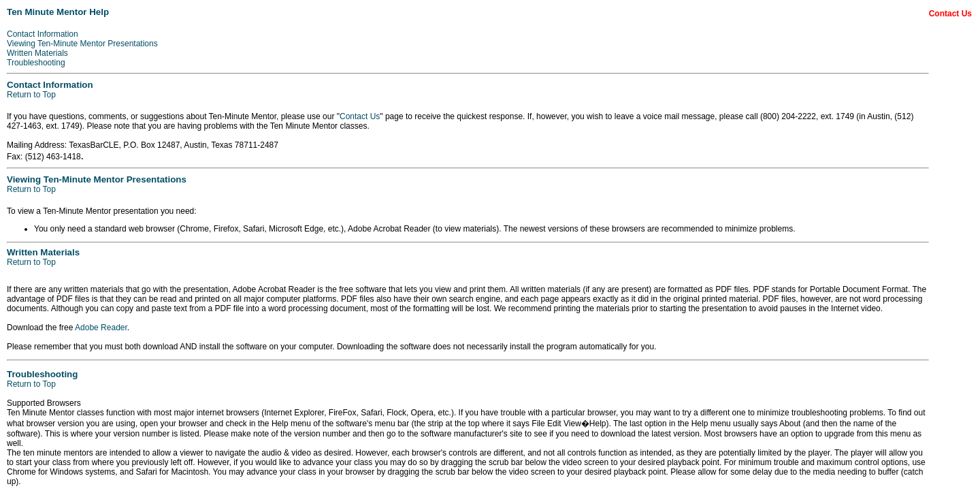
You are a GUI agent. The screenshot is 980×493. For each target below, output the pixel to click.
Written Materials (37, 53)
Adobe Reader (101, 328)
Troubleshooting (36, 63)
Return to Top (31, 95)
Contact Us (360, 116)
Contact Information (43, 34)
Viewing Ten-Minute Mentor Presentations (82, 44)
